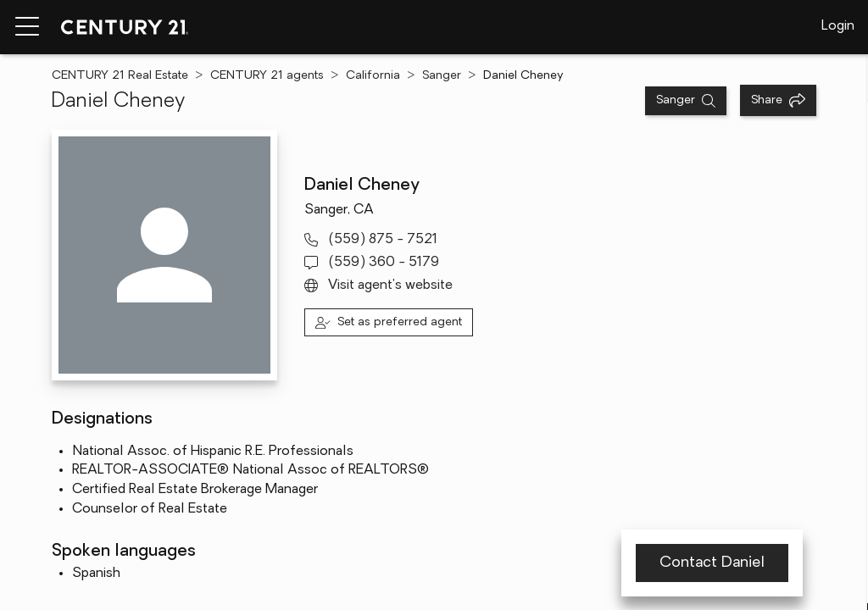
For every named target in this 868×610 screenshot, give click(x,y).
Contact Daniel (712, 563)
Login (838, 26)
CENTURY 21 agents (267, 76)
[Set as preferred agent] (389, 322)
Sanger (442, 76)
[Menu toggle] (27, 27)
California (373, 76)
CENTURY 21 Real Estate (120, 76)
